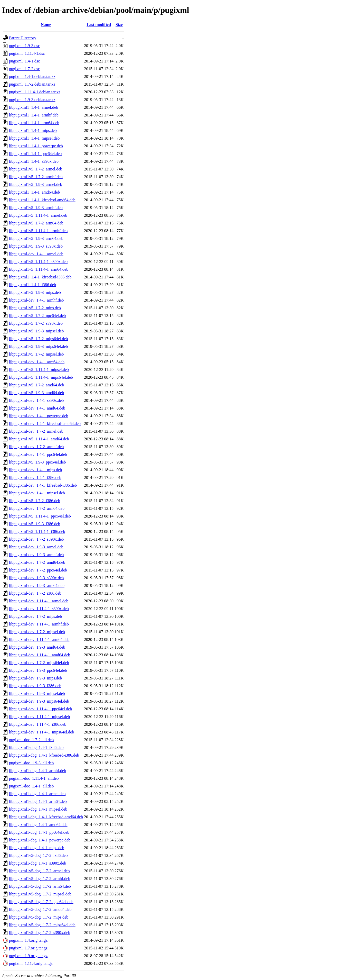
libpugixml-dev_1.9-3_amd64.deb (37, 647)
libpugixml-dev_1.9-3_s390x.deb (36, 578)
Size (119, 25)
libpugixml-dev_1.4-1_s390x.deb (36, 400)
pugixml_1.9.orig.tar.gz (28, 956)
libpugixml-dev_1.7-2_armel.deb (36, 431)
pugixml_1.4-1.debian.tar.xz (32, 76)
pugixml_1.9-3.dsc (24, 46)
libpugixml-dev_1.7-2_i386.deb (35, 593)
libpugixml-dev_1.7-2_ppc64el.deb (38, 570)
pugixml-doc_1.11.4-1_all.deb (34, 778)
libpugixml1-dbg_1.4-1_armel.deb (37, 794)
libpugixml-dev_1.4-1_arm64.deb (37, 362)
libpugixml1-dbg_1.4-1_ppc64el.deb (39, 832)
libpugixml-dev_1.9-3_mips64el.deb (39, 701)
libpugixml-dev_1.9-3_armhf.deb (36, 555)
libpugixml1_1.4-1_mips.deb (33, 130)
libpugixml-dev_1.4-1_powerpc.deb (39, 416)
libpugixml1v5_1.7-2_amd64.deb (36, 385)
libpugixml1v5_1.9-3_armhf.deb (36, 208)
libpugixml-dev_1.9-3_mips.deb (35, 678)
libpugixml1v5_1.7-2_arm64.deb (36, 223)
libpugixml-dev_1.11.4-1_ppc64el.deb (40, 709)
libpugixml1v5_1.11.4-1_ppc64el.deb (40, 516)
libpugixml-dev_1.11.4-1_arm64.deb (39, 639)
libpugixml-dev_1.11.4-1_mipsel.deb (39, 717)
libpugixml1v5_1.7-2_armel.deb (36, 169)
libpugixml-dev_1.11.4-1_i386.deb (38, 724)
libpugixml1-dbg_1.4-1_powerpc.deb (40, 840)
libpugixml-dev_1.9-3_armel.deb (36, 547)
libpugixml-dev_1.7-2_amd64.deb (37, 562)
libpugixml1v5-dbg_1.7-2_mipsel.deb (40, 894)
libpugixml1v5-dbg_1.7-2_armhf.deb (40, 879)
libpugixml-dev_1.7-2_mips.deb (35, 616)
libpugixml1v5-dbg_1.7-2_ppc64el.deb (41, 902)
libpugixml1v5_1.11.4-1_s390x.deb (38, 262)
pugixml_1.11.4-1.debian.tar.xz (35, 92)
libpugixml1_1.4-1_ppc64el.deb (35, 154)
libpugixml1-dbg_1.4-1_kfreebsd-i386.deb (44, 755)
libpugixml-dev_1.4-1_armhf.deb (36, 300)
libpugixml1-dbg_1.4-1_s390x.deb (37, 863)
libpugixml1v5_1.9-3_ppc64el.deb (37, 462)
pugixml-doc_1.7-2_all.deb (31, 740)
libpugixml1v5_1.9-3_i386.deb (35, 524)
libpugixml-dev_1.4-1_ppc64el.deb (38, 454)
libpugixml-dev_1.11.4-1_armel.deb (39, 601)
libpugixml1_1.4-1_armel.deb (34, 107)
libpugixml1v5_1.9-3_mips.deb (35, 292)
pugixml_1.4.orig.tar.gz (28, 940)
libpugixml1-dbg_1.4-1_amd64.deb (38, 825)
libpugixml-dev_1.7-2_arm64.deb (37, 508)
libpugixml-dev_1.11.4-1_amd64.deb (40, 655)
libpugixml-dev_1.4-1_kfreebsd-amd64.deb (45, 424)
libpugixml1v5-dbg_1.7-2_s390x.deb (40, 933)
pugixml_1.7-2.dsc (24, 69)
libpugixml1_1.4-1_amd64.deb (34, 192)
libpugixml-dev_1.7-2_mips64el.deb (39, 663)
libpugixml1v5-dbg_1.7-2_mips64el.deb (42, 925)
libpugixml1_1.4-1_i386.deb (32, 285)
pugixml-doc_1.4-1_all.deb (31, 786)
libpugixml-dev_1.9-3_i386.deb (35, 686)
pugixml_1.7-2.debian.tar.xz (32, 84)
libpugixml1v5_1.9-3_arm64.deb (36, 238)
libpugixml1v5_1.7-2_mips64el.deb (38, 339)
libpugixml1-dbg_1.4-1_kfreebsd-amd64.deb (46, 817)
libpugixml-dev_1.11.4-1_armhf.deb (39, 624)
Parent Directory (23, 38)
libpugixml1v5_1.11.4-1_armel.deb (38, 215)
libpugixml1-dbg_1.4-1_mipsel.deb (38, 809)
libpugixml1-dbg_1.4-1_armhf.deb (37, 771)
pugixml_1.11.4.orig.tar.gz (31, 963)
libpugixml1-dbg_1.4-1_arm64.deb (38, 801)
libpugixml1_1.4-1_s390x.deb (34, 161)
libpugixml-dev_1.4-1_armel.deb (36, 254)
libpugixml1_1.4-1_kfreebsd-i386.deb (40, 277)
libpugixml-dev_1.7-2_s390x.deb (36, 539)
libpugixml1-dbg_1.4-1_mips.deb (37, 848)
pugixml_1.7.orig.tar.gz (28, 948)
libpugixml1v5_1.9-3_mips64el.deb (38, 346)
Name (46, 25)
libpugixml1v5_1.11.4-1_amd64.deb (39, 439)
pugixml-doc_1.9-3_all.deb (31, 763)
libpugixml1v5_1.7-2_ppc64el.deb (37, 316)
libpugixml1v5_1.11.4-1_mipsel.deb (39, 370)
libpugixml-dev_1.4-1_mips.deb (35, 470)
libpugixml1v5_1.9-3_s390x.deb (36, 246)
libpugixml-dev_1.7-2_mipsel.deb (37, 632)
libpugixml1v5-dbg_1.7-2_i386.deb (38, 855)
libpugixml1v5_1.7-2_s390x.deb (36, 323)
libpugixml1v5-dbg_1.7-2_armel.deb (39, 871)
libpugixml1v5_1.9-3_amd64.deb (36, 393)
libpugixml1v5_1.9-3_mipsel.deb (36, 331)
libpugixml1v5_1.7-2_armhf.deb (36, 177)
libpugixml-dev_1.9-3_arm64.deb (37, 586)
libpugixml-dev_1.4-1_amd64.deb (37, 408)
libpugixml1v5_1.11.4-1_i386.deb (37, 532)
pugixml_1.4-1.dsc (24, 61)
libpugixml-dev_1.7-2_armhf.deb (36, 447)
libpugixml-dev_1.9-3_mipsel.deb (37, 693)
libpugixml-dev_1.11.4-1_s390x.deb (39, 609)
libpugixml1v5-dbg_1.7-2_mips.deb (39, 917)
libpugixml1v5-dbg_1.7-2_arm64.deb (40, 886)
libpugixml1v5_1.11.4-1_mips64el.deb (41, 377)
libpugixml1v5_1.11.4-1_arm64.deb (39, 269)
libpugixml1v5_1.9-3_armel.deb (36, 184)
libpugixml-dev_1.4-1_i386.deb (35, 478)
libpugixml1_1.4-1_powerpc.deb (36, 146)
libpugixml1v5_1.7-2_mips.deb (35, 308)
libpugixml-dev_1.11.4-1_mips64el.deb (41, 732)
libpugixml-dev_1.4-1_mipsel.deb (37, 493)
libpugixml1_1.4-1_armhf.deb (34, 115)
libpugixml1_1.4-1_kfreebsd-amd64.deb (42, 200)
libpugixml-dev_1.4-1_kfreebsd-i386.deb (43, 485)
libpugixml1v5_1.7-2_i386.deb (35, 501)
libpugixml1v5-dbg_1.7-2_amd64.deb (40, 909)
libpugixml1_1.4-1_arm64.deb (34, 123)
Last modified (99, 25)
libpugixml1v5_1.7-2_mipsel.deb (36, 354)
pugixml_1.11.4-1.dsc (27, 53)
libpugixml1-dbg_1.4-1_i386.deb (36, 747)
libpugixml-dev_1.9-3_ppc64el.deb (38, 670)
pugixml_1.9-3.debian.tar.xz (32, 100)
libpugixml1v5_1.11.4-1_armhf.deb (38, 231)
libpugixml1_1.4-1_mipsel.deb (34, 138)
